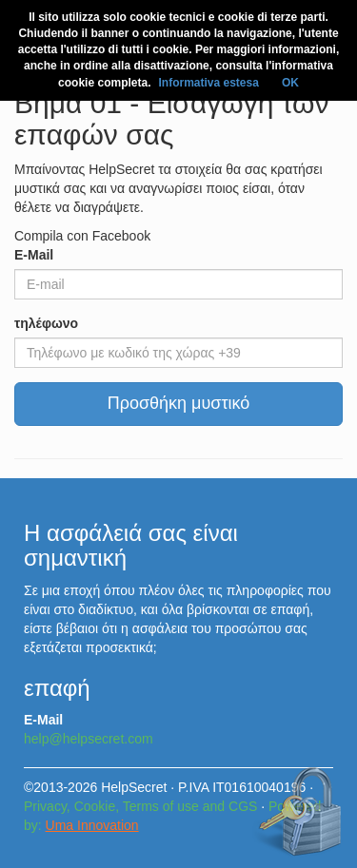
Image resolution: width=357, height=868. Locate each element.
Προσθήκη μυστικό (179, 403)
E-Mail (34, 255)
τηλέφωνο (46, 323)
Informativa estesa (208, 83)
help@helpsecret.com (89, 739)
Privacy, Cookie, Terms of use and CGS (140, 806)
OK (290, 83)
